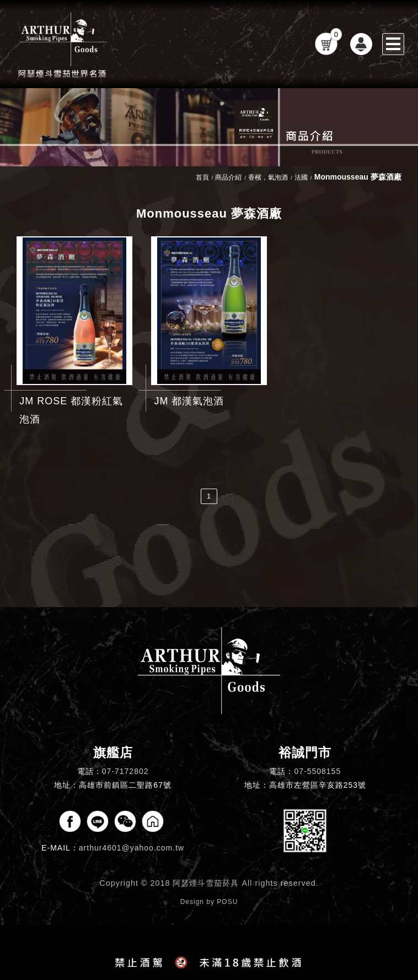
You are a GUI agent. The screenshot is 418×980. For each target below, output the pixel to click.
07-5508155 (317, 771)
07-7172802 (125, 771)
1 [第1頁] (209, 496)
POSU (227, 902)
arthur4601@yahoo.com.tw (132, 848)
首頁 (202, 177)
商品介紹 (228, 177)
